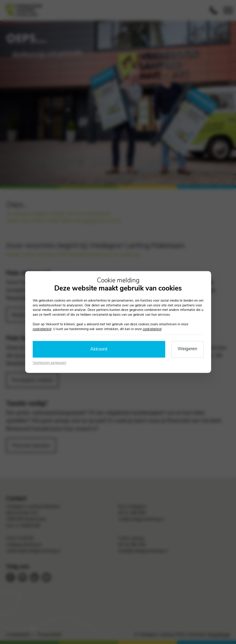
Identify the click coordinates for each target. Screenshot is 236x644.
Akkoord (99, 349)
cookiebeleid (42, 329)
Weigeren (187, 349)
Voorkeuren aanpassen (49, 363)
